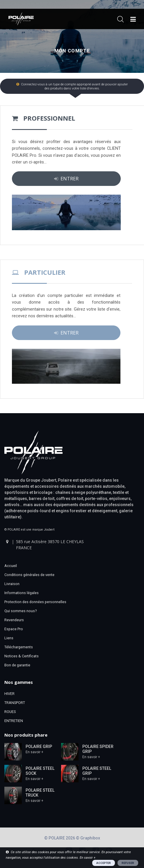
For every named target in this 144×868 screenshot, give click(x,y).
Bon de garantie (17, 665)
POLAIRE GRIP (39, 746)
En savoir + (34, 752)
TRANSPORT (15, 703)
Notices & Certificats (22, 656)
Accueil (11, 566)
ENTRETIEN (14, 721)
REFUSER (128, 863)
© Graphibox (88, 838)
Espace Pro (14, 629)
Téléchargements (19, 647)
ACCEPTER (104, 863)
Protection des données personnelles (35, 602)
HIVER (9, 694)
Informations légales (22, 593)
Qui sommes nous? (21, 611)
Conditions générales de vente (29, 575)
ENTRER (66, 179)
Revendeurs (14, 620)
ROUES (10, 712)
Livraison (12, 584)
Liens (9, 638)
